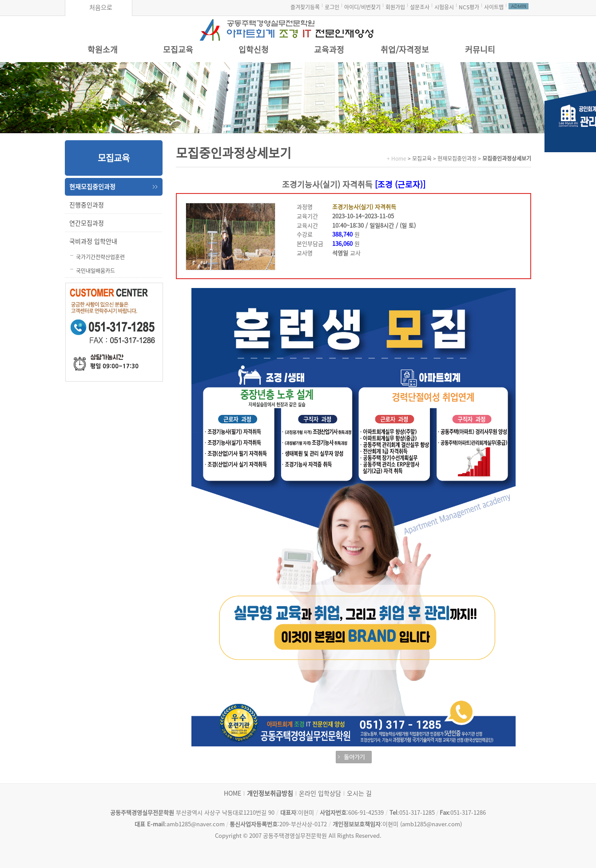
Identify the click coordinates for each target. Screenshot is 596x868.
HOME (232, 793)
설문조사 (420, 7)
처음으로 (101, 8)
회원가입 (395, 7)
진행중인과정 (87, 205)
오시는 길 (359, 793)
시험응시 (444, 7)
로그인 (332, 7)
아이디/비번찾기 (362, 7)
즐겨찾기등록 (305, 7)
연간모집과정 (87, 223)
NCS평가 (469, 7)
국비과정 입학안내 (93, 241)
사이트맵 (494, 7)
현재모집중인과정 (92, 187)
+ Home (397, 158)
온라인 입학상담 (320, 793)
